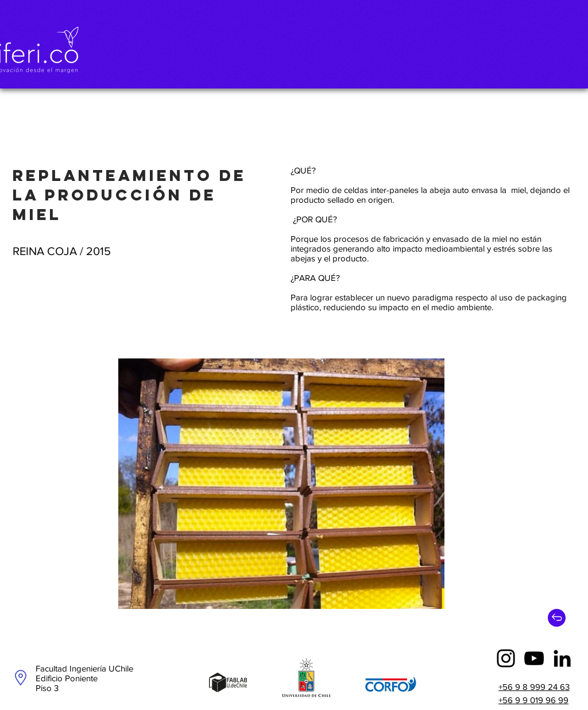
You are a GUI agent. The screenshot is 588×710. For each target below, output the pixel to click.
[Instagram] (506, 658)
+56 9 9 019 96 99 (533, 700)
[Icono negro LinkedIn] (562, 658)
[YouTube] (534, 658)
